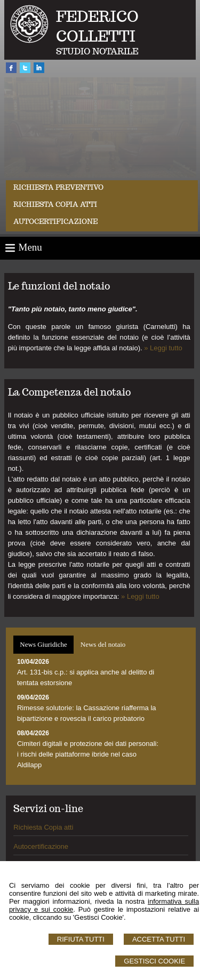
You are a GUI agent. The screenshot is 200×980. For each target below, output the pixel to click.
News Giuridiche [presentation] (43, 644)
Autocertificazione (55, 222)
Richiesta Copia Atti (55, 204)
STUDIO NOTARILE (97, 51)
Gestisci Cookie (154, 961)
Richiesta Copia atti (43, 827)
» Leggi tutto (163, 348)
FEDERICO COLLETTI (97, 26)
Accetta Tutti (159, 939)
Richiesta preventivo (58, 187)
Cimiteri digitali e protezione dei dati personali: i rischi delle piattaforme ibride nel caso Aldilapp (88, 754)
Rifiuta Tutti (81, 939)
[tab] (43, 645)
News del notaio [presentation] (103, 644)
